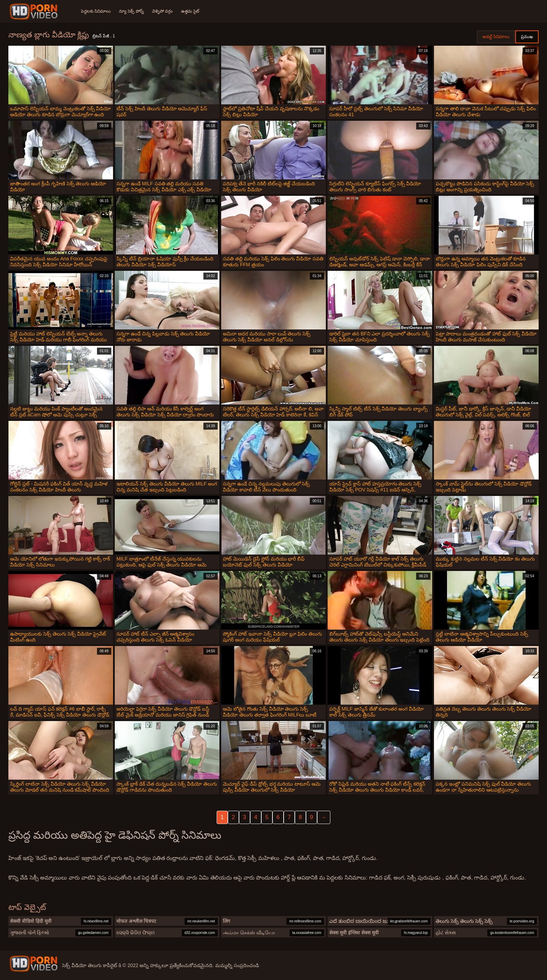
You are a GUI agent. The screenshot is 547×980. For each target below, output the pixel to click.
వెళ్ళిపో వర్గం (162, 11)
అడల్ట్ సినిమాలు (496, 37)
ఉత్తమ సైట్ (190, 11)
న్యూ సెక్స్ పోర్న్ (131, 11)
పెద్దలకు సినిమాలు (96, 11)
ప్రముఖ (527, 37)
